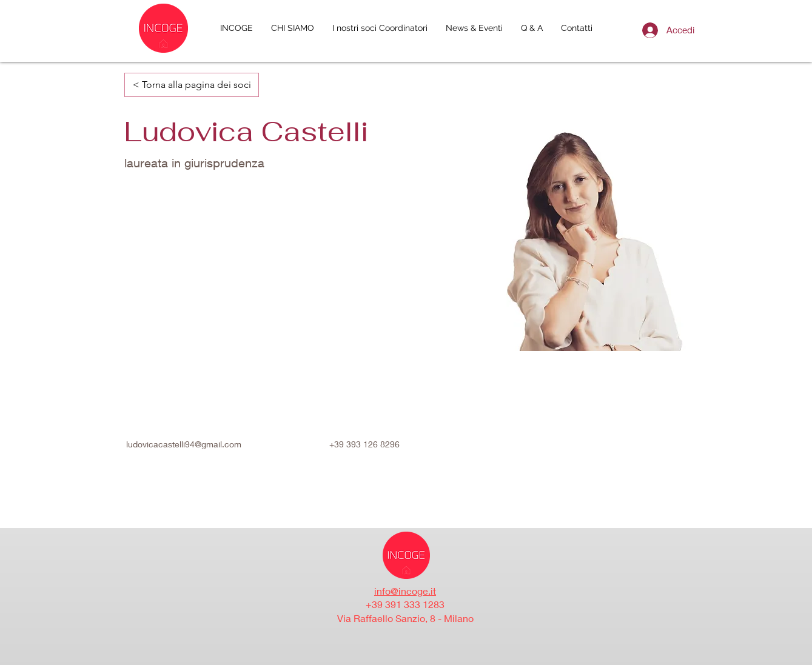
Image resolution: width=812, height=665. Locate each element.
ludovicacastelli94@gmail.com (184, 444)
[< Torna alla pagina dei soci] (192, 85)
